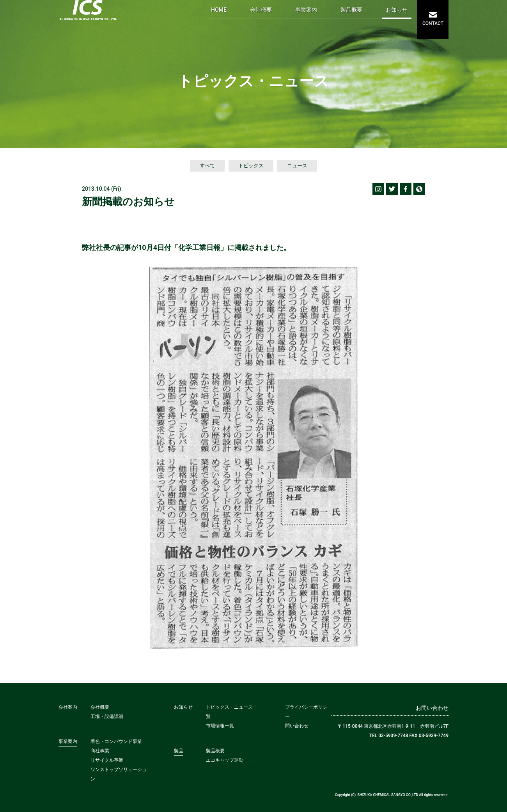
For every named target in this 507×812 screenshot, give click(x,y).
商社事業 (100, 751)
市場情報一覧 (220, 726)
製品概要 (351, 10)
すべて (207, 166)
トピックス (251, 166)
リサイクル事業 (107, 760)
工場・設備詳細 (107, 716)
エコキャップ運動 (225, 760)
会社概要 (261, 10)
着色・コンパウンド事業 (116, 741)
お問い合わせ (432, 708)
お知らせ (397, 10)
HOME (219, 10)
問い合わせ (297, 726)
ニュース (297, 166)
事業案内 (306, 10)
